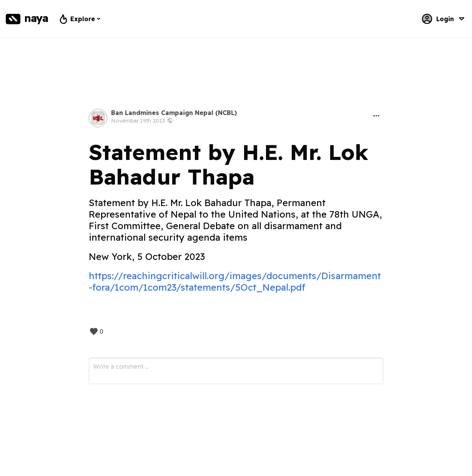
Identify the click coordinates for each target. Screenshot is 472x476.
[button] (376, 116)
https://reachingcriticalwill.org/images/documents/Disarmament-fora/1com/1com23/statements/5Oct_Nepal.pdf (235, 281)
